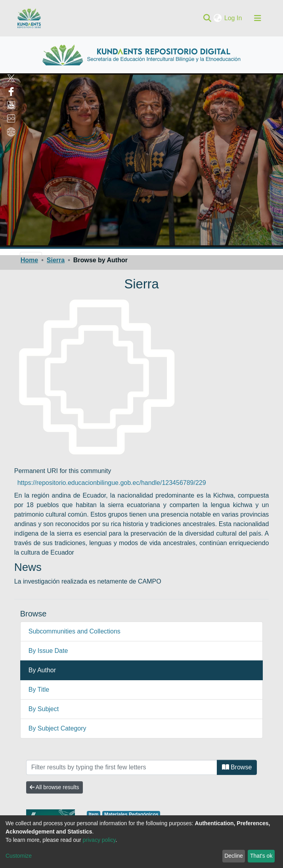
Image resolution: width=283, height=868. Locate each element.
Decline (234, 856)
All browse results (54, 787)
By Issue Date (48, 651)
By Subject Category (57, 728)
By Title (39, 690)
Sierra (56, 260)
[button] (219, 18)
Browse (237, 767)
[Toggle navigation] (258, 18)
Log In (234, 18)
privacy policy (99, 840)
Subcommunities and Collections (75, 631)
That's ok (261, 856)
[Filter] (122, 767)
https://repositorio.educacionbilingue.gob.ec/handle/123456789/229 (112, 483)
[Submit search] (207, 18)
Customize (19, 856)
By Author (42, 670)
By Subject (44, 709)
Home (29, 260)
